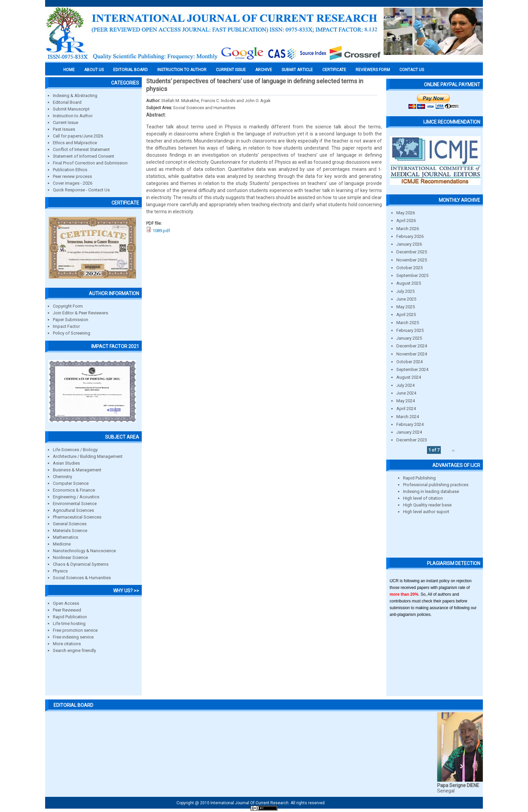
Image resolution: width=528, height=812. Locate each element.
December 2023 (412, 440)
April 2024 (406, 409)
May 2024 (406, 401)
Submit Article (297, 70)
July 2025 (405, 291)
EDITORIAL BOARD (130, 70)
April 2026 (406, 221)
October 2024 (409, 362)
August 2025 (409, 283)
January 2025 (409, 338)
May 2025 (406, 307)
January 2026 (409, 244)
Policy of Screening (72, 333)
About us (94, 70)
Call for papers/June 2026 (78, 136)
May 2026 (406, 213)
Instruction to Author (73, 116)
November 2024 (412, 354)
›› (453, 450)
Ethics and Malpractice (75, 143)
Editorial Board (67, 102)
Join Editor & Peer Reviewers (80, 313)
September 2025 (412, 275)
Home (69, 70)
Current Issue (231, 70)
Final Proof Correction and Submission (90, 163)
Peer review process (72, 176)
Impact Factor (66, 326)
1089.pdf (161, 231)
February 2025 (410, 330)
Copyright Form (68, 306)
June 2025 (406, 299)
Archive (264, 70)
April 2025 (406, 315)
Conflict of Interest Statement (81, 149)
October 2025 (409, 268)
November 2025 (412, 260)
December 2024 (412, 346)
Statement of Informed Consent (84, 156)
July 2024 (405, 385)
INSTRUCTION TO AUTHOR (182, 70)
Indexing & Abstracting (75, 96)
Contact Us (412, 70)
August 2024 (409, 377)
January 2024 (409, 432)
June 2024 (406, 393)
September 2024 (412, 369)
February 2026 (410, 236)
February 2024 (410, 424)
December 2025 (412, 252)
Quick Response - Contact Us (81, 190)
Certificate (334, 70)
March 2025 (408, 323)
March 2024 (408, 417)
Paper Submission (71, 320)
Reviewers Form (373, 70)
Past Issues (64, 129)
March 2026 (408, 229)
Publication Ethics (70, 170)
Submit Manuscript (71, 109)
